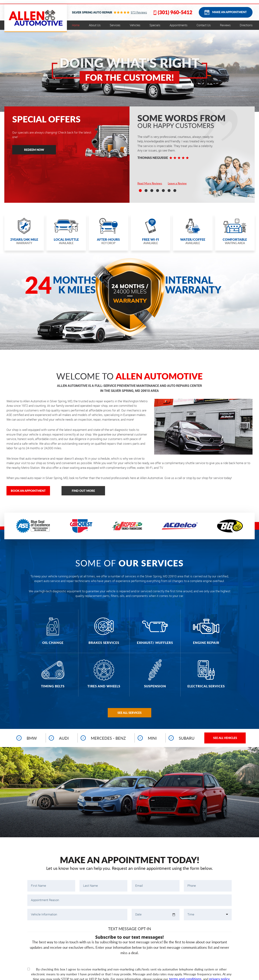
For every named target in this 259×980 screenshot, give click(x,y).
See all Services (129, 713)
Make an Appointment (230, 12)
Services (115, 25)
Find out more (83, 491)
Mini (152, 738)
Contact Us (204, 25)
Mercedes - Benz (108, 738)
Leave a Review (177, 183)
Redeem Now (34, 150)
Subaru (187, 738)
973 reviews (139, 12)
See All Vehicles (225, 738)
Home (76, 25)
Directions (246, 25)
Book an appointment (28, 491)
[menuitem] (76, 25)
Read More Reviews (150, 183)
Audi (64, 738)
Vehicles (135, 25)
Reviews (225, 25)
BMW (32, 738)
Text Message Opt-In (130, 929)
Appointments (179, 25)
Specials (155, 25)
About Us (95, 25)
